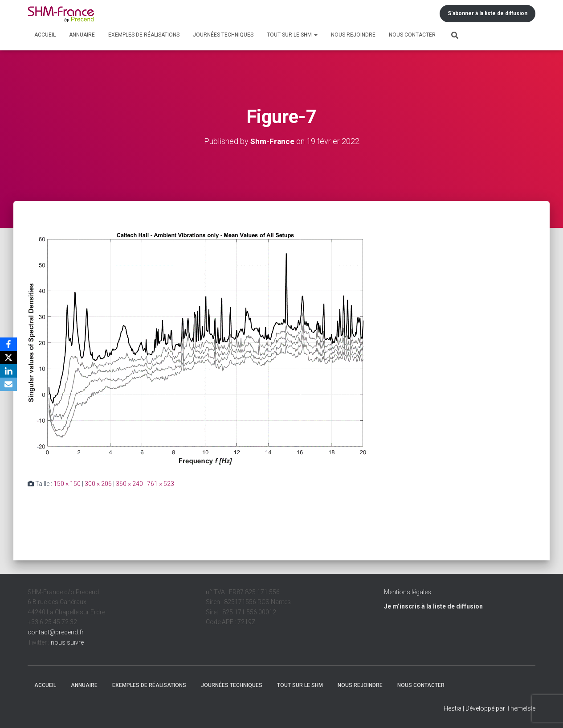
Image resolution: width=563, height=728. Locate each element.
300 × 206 (98, 484)
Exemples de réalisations (144, 35)
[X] (8, 358)
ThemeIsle (521, 708)
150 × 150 (67, 484)
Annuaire (82, 35)
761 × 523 (161, 484)
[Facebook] (8, 344)
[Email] (8, 384)
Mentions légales (408, 592)
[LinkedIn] (8, 371)
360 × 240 (129, 484)
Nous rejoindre (353, 35)
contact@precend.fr (56, 632)
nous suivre (67, 642)
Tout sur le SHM (292, 35)
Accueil (45, 35)
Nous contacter (412, 35)
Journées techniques (223, 35)
